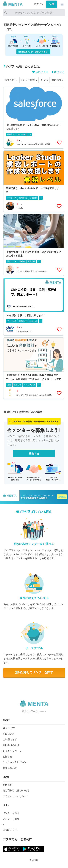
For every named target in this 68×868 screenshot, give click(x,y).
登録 (51, 4)
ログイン (39, 4)
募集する (34, 454)
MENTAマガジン (11, 830)
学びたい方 (9, 734)
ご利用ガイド (10, 740)
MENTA (35, 860)
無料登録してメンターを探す (34, 672)
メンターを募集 (11, 819)
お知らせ (8, 757)
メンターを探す (11, 813)
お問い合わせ (10, 768)
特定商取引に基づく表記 (16, 791)
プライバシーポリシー (15, 796)
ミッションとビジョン (15, 762)
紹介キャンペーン (12, 751)
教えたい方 (9, 728)
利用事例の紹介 (11, 745)
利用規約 (8, 785)
